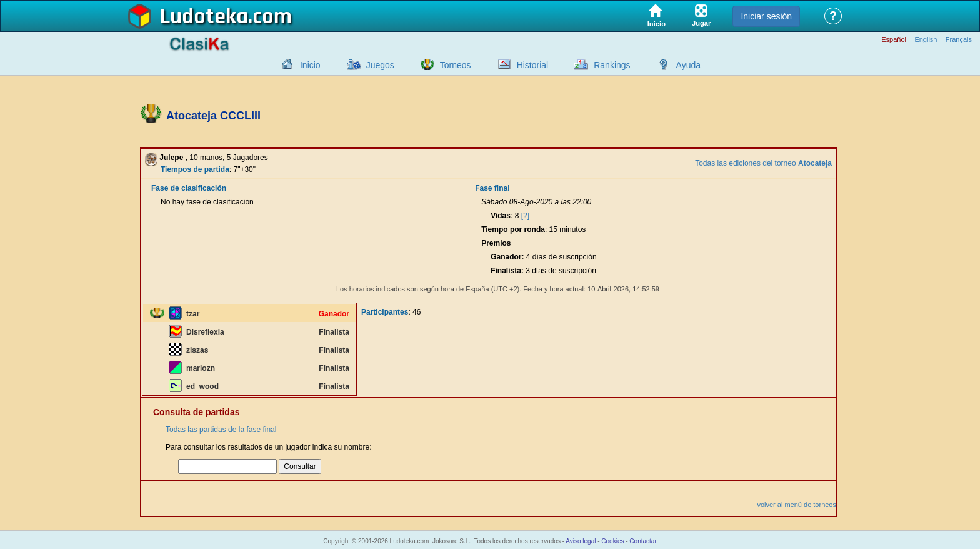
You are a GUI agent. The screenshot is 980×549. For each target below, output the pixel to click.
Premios (496, 243)
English (926, 40)
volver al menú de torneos (797, 505)
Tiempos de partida (195, 169)
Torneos (456, 65)
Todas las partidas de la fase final (221, 430)
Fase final (492, 188)
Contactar (643, 541)
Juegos (380, 65)
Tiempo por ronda (513, 229)
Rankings (612, 65)
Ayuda (688, 65)
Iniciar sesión (766, 16)
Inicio (310, 65)
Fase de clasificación (189, 188)
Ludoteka (204, 17)
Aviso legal (581, 541)
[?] (525, 216)
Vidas (501, 216)
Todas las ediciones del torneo (763, 163)
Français (959, 40)
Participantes (385, 312)
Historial (533, 65)
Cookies (612, 541)
